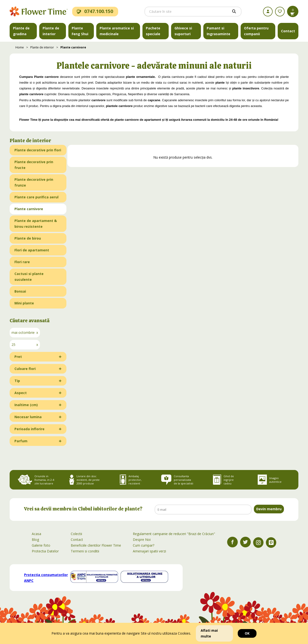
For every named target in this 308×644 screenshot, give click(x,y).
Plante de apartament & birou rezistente (36, 224)
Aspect (21, 393)
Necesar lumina (28, 417)
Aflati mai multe (209, 633)
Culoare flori (25, 369)
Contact (288, 31)
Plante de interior (51, 31)
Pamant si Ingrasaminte (218, 31)
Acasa (36, 534)
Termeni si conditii (85, 551)
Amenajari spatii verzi (149, 551)
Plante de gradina (21, 31)
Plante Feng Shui (80, 31)
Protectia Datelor (45, 551)
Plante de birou (28, 238)
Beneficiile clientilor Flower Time (96, 545)
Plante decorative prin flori (38, 150)
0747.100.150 (95, 11)
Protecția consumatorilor (46, 578)
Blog (35, 540)
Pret (18, 357)
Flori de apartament (32, 250)
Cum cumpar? (144, 545)
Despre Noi (142, 540)
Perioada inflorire (29, 429)
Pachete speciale (153, 31)
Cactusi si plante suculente (29, 277)
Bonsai (20, 291)
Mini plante (24, 303)
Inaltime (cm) (26, 405)
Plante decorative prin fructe (34, 165)
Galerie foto (41, 545)
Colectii (76, 534)
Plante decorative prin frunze (34, 182)
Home (20, 47)
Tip (17, 381)
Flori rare (22, 262)
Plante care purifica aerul (36, 197)
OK (247, 633)
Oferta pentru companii (256, 31)
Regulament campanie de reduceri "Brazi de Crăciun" (174, 534)
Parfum (21, 441)
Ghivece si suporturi (183, 31)
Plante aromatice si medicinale (117, 31)
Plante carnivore (73, 47)
